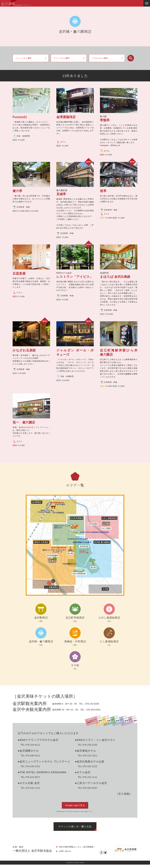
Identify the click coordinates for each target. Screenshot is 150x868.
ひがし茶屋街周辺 (109, 618)
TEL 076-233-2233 (88, 745)
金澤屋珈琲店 (66, 117)
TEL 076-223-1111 (88, 777)
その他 (75, 665)
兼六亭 (19, 191)
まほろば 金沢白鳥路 (115, 277)
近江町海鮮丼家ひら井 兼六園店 (119, 352)
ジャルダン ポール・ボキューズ (75, 352)
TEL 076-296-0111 (30, 756)
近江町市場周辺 (75, 618)
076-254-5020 (93, 710)
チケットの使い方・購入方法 (75, 829)
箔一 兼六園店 (24, 422)
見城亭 (61, 194)
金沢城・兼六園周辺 (41, 641)
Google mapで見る (75, 805)
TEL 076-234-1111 (30, 788)
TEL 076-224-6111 (30, 745)
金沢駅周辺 (41, 618)
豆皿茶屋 (21, 273)
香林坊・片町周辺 (75, 641)
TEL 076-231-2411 (88, 756)
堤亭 (103, 191)
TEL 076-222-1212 (88, 766)
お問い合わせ (65, 855)
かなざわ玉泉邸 (24, 350)
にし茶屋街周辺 (109, 641)
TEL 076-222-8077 (30, 777)
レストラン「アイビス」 (75, 277)
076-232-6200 (92, 704)
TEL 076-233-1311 (30, 766)
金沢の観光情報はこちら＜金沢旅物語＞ (78, 850)
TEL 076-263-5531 (88, 788)
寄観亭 (105, 120)
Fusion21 (20, 117)
